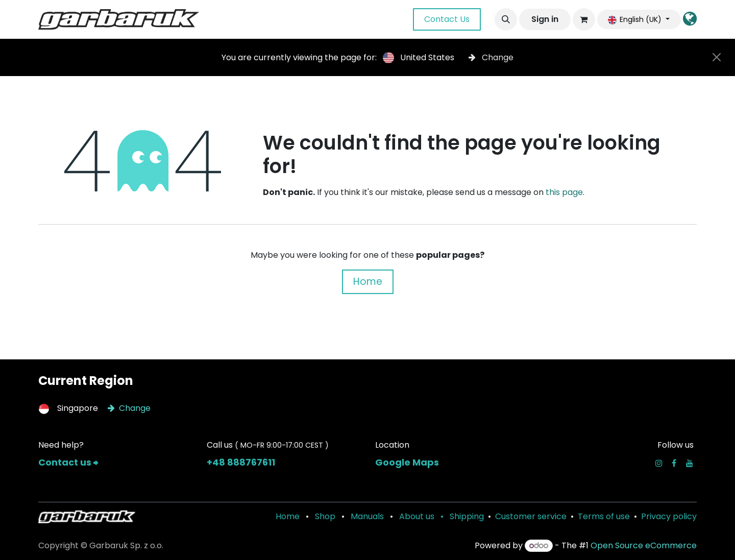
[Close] (717, 57)
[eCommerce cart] (584, 19)
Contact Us (447, 19)
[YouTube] (690, 463)
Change (491, 57)
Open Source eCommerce (644, 545)
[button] (506, 19)
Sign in (545, 19)
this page (564, 192)
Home (368, 282)
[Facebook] (674, 463)
